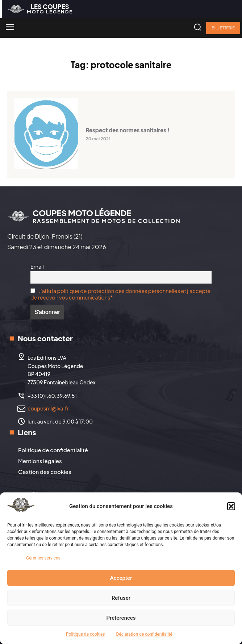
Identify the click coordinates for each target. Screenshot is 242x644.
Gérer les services (43, 558)
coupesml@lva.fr (48, 408)
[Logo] (40, 9)
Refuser (121, 598)
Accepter (121, 578)
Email (37, 267)
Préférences (121, 618)
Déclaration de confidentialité (144, 634)
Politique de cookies (85, 634)
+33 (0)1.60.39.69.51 (52, 396)
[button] (231, 506)
